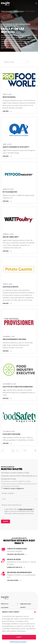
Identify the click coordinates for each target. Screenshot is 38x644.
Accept (19, 637)
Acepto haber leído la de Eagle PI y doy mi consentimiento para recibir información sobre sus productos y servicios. (19, 511)
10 (25, 451)
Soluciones (5, 608)
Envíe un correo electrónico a (12, 505)
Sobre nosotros (26, 604)
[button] (35, 612)
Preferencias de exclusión (18, 642)
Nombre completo (8, 493)
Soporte (23, 608)
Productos (5, 604)
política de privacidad (25, 509)
